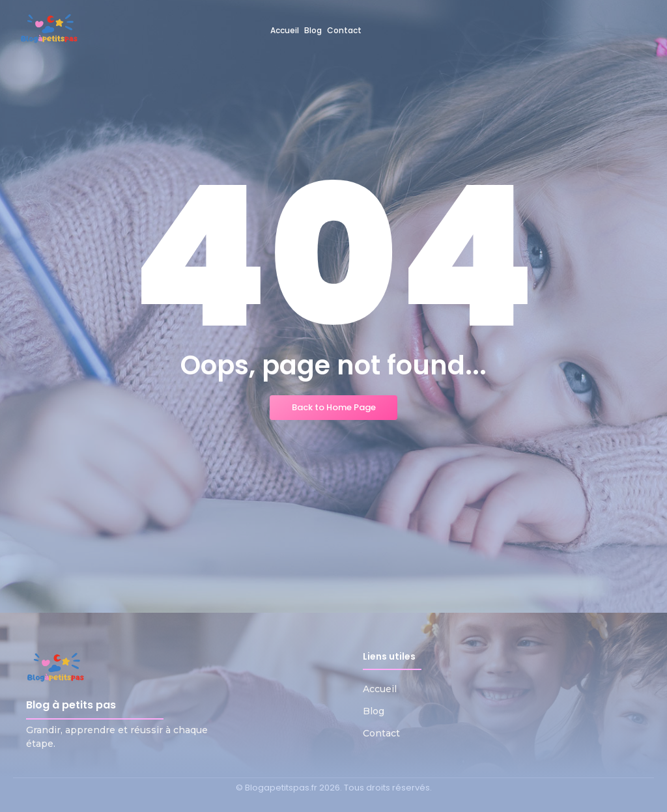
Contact (381, 733)
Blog (374, 711)
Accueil (380, 689)
